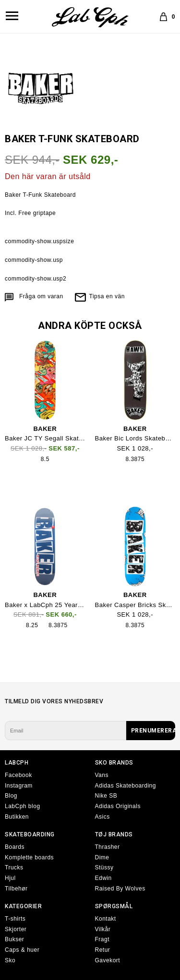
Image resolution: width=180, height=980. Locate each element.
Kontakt (106, 919)
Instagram (19, 786)
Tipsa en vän (107, 296)
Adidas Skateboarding (126, 786)
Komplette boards (29, 857)
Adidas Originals (118, 806)
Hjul (10, 878)
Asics (102, 817)
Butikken (17, 817)
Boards (15, 847)
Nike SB (106, 796)
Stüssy (104, 867)
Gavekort (108, 960)
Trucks (14, 867)
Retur (103, 950)
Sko (10, 960)
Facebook (18, 775)
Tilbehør (16, 889)
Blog (11, 796)
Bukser (14, 939)
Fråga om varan (41, 296)
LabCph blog (23, 806)
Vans (102, 775)
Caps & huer (22, 950)
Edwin (103, 878)
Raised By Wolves (120, 889)
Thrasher (108, 847)
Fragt (102, 939)
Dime (102, 857)
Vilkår (103, 929)
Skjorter (16, 929)
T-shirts (15, 919)
